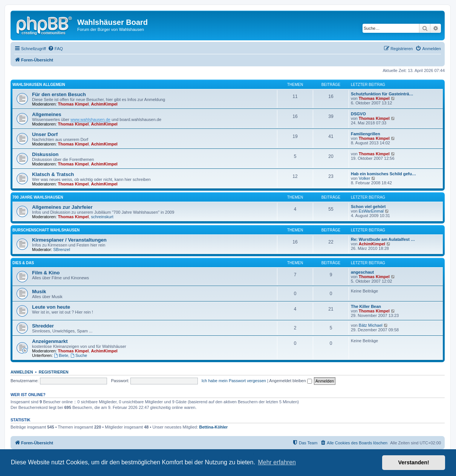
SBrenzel (62, 249)
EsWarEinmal (371, 211)
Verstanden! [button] (414, 462)
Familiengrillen (366, 134)
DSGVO (358, 114)
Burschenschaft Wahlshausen (46, 230)
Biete (61, 355)
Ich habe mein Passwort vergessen (234, 381)
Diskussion (45, 154)
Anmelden (22, 372)
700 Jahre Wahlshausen (38, 197)
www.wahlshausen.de (90, 119)
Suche (79, 355)
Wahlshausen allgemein (39, 85)
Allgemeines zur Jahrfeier (62, 207)
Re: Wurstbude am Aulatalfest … (383, 239)
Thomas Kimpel (73, 104)
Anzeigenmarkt (50, 341)
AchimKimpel (104, 104)
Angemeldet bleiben (290, 381)
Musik (39, 292)
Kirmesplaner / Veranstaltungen (69, 240)
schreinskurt (102, 217)
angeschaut (362, 272)
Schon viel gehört (368, 207)
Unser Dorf (45, 134)
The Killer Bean (366, 306)
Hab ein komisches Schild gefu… (383, 174)
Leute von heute (51, 307)
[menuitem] (55, 49)
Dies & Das (23, 263)
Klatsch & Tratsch (53, 174)
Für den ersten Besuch (59, 94)
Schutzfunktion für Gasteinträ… (382, 94)
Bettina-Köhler (214, 427)
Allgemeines (47, 114)
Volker (365, 178)
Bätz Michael (371, 325)
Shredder (43, 326)
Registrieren (54, 372)
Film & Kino (46, 273)
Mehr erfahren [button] (277, 462)
